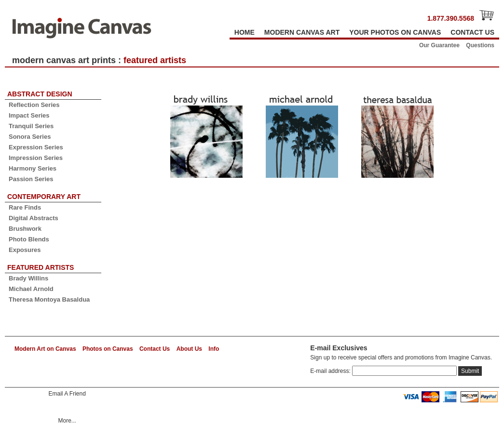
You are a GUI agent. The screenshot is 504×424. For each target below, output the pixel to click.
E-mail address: (331, 371)
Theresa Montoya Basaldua (49, 299)
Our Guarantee (439, 45)
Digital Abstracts (34, 218)
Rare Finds (25, 207)
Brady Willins (28, 278)
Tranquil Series (31, 126)
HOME (245, 32)
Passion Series (31, 179)
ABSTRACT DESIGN (40, 94)
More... (66, 421)
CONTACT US (472, 32)
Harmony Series (33, 168)
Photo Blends (29, 239)
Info (214, 349)
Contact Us (155, 349)
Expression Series (36, 147)
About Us (189, 349)
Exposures (25, 250)
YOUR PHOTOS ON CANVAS (395, 32)
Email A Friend (66, 394)
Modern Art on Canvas (45, 349)
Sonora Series (30, 137)
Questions (480, 45)
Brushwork (25, 229)
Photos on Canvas (108, 349)
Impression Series (36, 158)
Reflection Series (34, 105)
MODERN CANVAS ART (302, 32)
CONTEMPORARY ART (44, 197)
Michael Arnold (31, 289)
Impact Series (29, 115)
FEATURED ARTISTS (41, 267)
